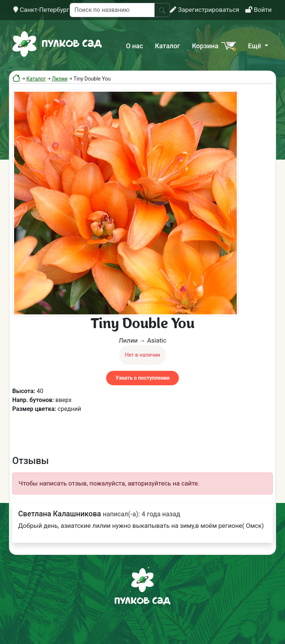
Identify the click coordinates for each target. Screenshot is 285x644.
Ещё (255, 46)
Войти (258, 10)
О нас (134, 46)
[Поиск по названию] (112, 10)
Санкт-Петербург (41, 10)
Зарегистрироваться (204, 10)
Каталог (167, 46)
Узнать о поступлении (142, 378)
